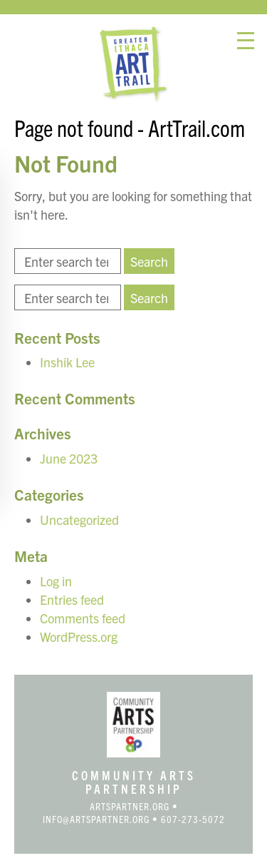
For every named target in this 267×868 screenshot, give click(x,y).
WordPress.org (79, 637)
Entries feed (72, 599)
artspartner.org (130, 806)
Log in (56, 581)
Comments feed (83, 618)
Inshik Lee (67, 362)
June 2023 (69, 458)
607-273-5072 (193, 819)
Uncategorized (79, 520)
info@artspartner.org (96, 819)
